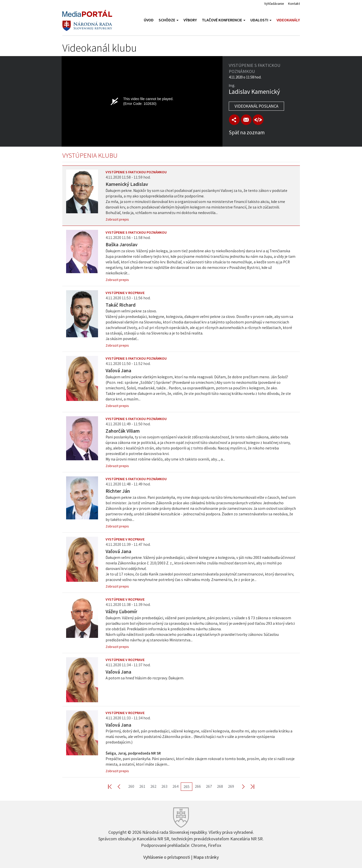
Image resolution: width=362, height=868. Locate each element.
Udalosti (261, 20)
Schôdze (169, 20)
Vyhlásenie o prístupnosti (167, 857)
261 (142, 786)
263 (164, 786)
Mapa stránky (206, 857)
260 (131, 786)
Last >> (249, 786)
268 (220, 786)
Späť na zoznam (247, 132)
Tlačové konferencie (224, 20)
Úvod (149, 20)
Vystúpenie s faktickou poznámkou (136, 172)
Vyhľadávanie (274, 4)
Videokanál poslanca (256, 106)
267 (209, 786)
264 (175, 786)
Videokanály (288, 20)
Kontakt (294, 4)
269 (231, 786)
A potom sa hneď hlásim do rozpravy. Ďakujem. (145, 678)
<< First (113, 786)
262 (153, 786)
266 (198, 786)
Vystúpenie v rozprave (125, 293)
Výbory (190, 20)
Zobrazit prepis (117, 219)
